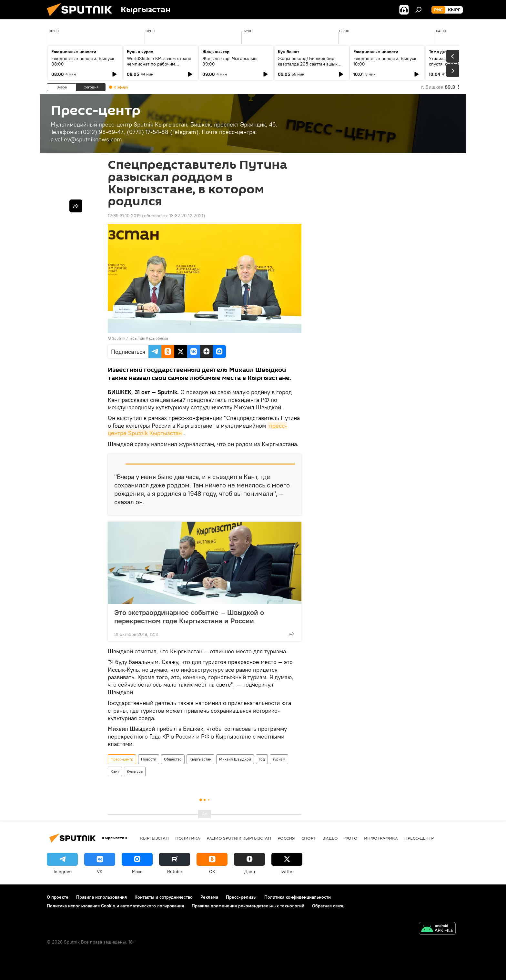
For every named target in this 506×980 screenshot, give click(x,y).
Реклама (209, 897)
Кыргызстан (200, 759)
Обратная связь (328, 906)
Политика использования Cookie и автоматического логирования (115, 906)
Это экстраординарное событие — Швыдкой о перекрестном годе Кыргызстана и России (189, 617)
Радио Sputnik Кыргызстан (239, 838)
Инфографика (381, 838)
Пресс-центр (122, 759)
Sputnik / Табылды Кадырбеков (140, 338)
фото (351, 838)
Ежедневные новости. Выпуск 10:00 (385, 61)
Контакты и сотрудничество (164, 897)
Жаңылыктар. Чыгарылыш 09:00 (230, 61)
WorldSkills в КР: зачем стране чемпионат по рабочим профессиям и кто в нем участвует (159, 67)
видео (330, 838)
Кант (115, 771)
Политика (188, 838)
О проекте (58, 897)
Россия (286, 838)
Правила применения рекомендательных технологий (248, 906)
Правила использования (101, 897)
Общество (173, 759)
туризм (279, 759)
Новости (149, 759)
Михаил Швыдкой (235, 759)
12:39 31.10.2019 (124, 216)
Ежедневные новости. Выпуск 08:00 (83, 61)
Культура (135, 771)
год (262, 759)
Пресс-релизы (241, 897)
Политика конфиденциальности (298, 897)
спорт (309, 838)
